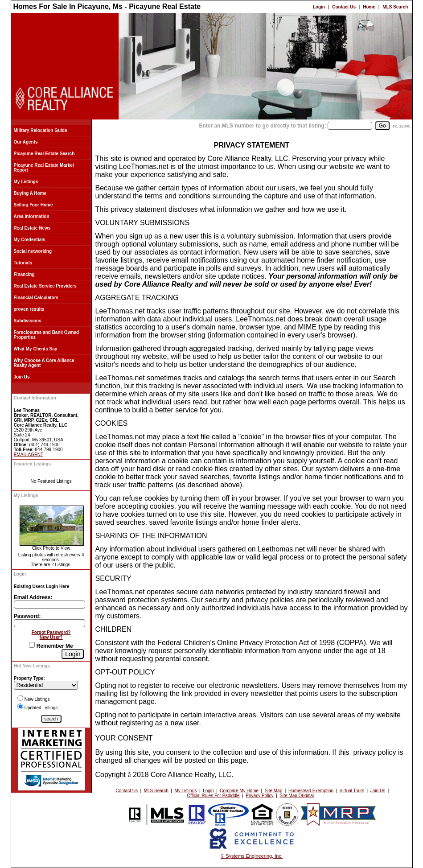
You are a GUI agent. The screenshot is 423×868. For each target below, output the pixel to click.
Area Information (32, 216)
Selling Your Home (33, 205)
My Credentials (30, 240)
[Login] (73, 654)
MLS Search (395, 7)
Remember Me (51, 646)
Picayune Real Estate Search (44, 154)
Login (319, 7)
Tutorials (23, 263)
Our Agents (26, 142)
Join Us (22, 377)
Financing (24, 274)
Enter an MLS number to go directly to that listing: (262, 126)
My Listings (26, 182)
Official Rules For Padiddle (213, 796)
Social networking (33, 251)
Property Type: (29, 678)
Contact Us (344, 7)
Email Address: (33, 597)
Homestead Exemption (311, 791)
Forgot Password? (51, 632)
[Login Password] (49, 623)
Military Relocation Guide (41, 130)
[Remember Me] (32, 645)
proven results (29, 309)
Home (369, 7)
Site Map (273, 791)
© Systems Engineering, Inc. (252, 856)
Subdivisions (28, 321)
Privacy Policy (259, 796)
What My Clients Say (36, 349)
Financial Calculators (36, 298)
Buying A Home (30, 193)
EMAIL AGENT (29, 455)
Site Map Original (297, 796)
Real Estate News (32, 228)
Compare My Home (239, 791)
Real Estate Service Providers (45, 286)
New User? (51, 637)
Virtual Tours (352, 791)
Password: (27, 616)
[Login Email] (49, 605)
